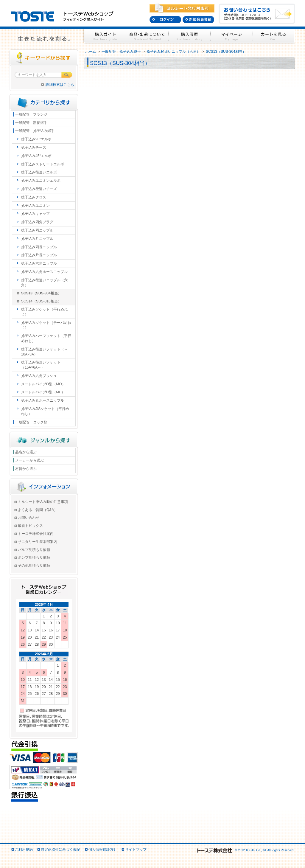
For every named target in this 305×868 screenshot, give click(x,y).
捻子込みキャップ (35, 214)
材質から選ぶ (26, 469)
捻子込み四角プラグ (37, 222)
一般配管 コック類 (31, 422)
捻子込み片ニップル (37, 239)
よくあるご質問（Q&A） (38, 510)
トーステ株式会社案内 (36, 534)
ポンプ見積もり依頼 (34, 558)
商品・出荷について (147, 36)
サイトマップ (136, 850)
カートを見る (274, 36)
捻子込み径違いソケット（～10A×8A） (44, 352)
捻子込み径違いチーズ (39, 189)
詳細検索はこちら (60, 85)
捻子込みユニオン (35, 206)
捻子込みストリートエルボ (43, 164)
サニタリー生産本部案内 (38, 542)
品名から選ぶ (26, 452)
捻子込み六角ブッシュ (39, 376)
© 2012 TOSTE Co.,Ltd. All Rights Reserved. (245, 850)
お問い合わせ (29, 518)
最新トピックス (30, 526)
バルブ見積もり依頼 (34, 550)
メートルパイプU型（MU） (43, 392)
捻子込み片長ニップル (39, 255)
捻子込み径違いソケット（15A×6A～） (41, 365)
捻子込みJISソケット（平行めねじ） (45, 411)
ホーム (91, 52)
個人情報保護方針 (103, 850)
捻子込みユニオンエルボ (41, 181)
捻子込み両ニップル (37, 230)
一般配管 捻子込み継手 (121, 52)
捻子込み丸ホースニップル (43, 400)
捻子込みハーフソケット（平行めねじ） (46, 338)
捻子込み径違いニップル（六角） (173, 52)
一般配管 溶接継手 (31, 123)
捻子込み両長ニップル (39, 247)
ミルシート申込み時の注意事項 (43, 502)
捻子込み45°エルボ (36, 156)
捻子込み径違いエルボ (39, 172)
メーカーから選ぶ (29, 460)
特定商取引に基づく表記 (60, 850)
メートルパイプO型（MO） (43, 384)
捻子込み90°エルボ (36, 139)
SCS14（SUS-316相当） (41, 301)
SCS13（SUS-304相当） (226, 52)
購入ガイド (105, 36)
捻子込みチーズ (34, 147)
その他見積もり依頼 (34, 566)
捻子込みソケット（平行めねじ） (44, 312)
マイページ (232, 36)
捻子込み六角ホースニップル (44, 272)
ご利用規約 (24, 850)
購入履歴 (190, 36)
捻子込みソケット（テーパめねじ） (46, 325)
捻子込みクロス (34, 197)
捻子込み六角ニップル (39, 263)
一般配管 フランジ (31, 114)
